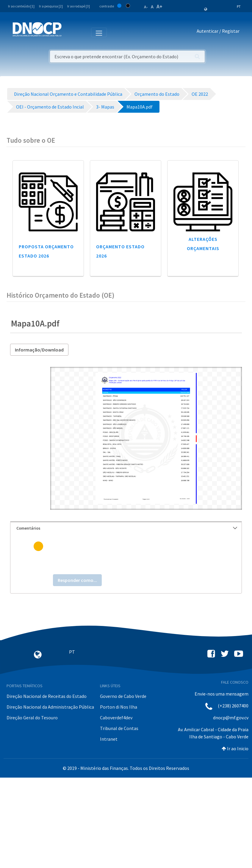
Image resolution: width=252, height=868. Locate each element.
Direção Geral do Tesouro (32, 718)
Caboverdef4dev (116, 718)
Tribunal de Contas (119, 728)
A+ (159, 6)
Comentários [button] (127, 528)
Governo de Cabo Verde (123, 696)
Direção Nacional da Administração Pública (50, 707)
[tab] (126, 528)
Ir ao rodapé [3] (79, 6)
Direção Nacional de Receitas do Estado (47, 696)
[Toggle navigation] (69, 32)
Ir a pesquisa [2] (51, 6)
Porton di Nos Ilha (119, 707)
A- (146, 7)
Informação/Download (39, 350)
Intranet (109, 739)
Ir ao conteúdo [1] (21, 6)
